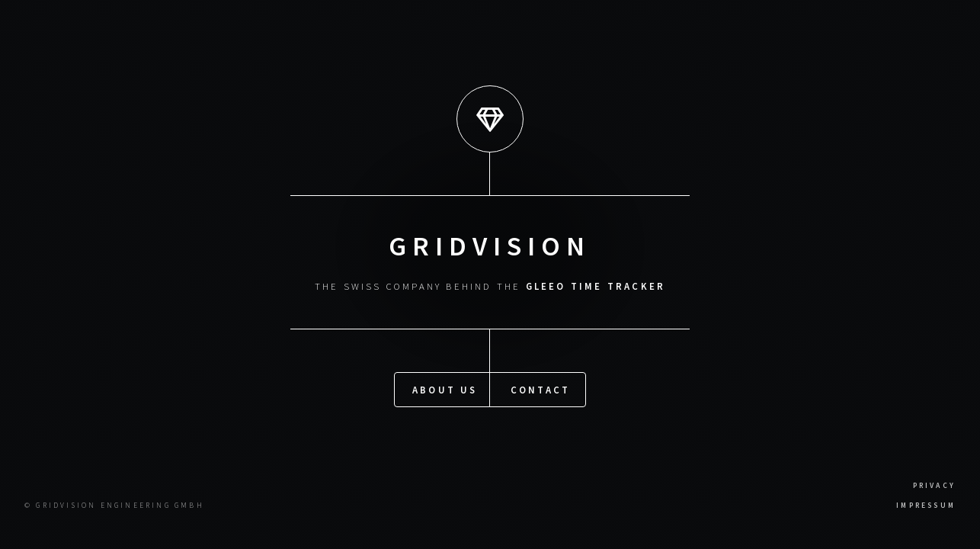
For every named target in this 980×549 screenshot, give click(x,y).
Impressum (926, 506)
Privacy (934, 486)
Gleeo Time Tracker (596, 286)
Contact (540, 389)
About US (445, 389)
